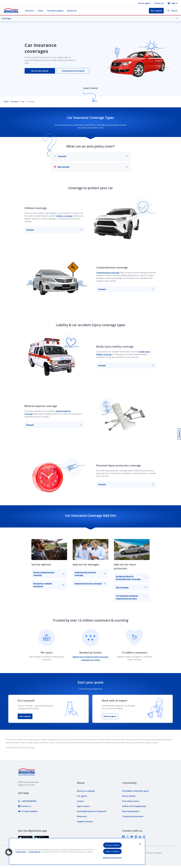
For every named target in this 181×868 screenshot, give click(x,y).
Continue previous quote (73, 71)
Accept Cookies (112, 845)
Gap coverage (131, 587)
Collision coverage (64, 216)
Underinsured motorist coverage (90, 574)
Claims (40, 11)
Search (172, 11)
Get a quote (25, 716)
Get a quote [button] (156, 11)
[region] (77, 851)
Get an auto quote (40, 71)
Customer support (55, 11)
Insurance (30, 11)
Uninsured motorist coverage (90, 583)
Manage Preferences (112, 858)
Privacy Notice (35, 852)
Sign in (172, 3)
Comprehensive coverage (108, 273)
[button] (9, 852)
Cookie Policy (21, 852)
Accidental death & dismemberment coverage (131, 578)
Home (6, 102)
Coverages (89, 18)
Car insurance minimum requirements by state (131, 597)
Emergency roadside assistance (49, 585)
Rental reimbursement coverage (49, 574)
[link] (27, 801)
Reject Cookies (112, 851)
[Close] (140, 844)
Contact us (159, 3)
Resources (72, 11)
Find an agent (144, 3)
